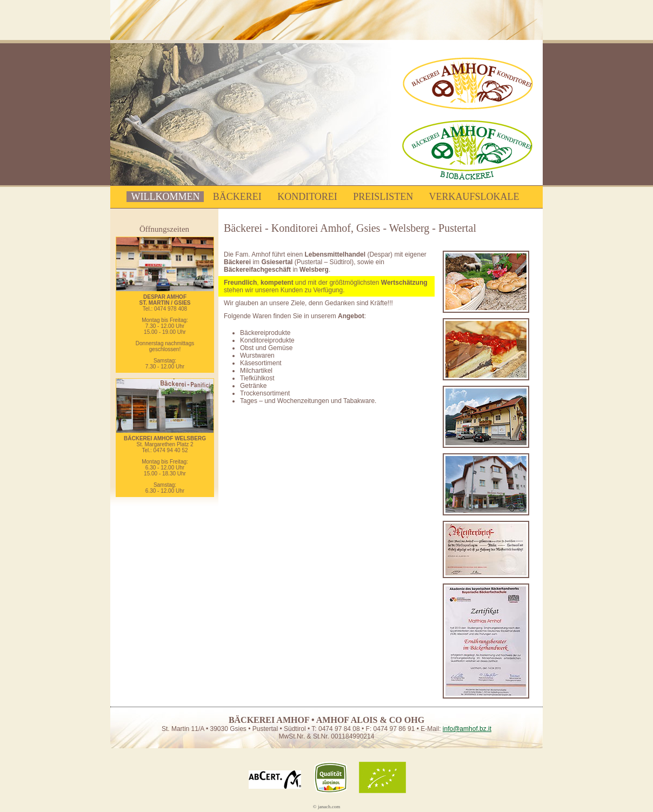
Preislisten (383, 197)
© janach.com (326, 807)
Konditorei (307, 197)
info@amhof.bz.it (467, 729)
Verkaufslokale (474, 197)
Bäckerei (237, 197)
